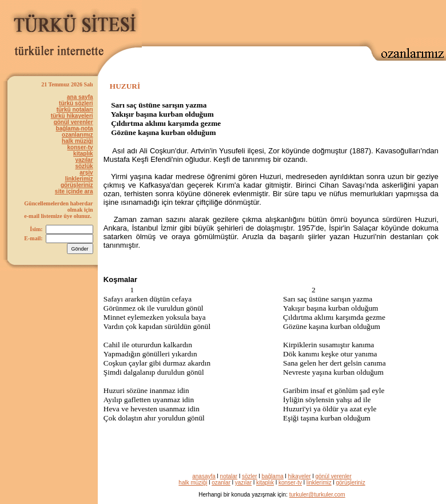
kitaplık (83, 154)
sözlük (84, 166)
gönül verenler (73, 122)
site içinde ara (74, 191)
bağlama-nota (75, 128)
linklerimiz (79, 179)
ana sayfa (80, 97)
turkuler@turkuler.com (317, 495)
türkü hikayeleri (72, 116)
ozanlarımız (77, 135)
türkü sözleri (76, 103)
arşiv (86, 172)
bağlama (272, 476)
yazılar (84, 160)
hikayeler (300, 476)
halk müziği (77, 141)
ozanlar (221, 483)
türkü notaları (75, 110)
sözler (250, 476)
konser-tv (80, 147)
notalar (229, 476)
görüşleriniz (77, 185)
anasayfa (204, 476)
